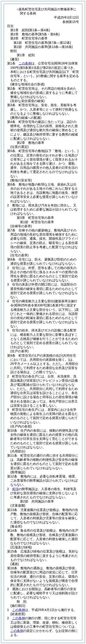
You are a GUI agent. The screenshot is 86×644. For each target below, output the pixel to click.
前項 (15, 489)
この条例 (25, 63)
